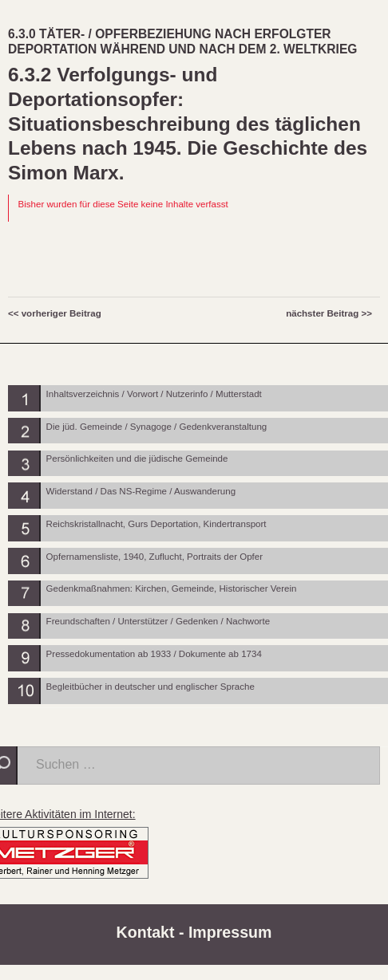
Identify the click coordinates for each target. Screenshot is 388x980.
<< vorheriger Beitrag (55, 313)
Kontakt (146, 932)
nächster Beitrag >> (329, 313)
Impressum (230, 932)
